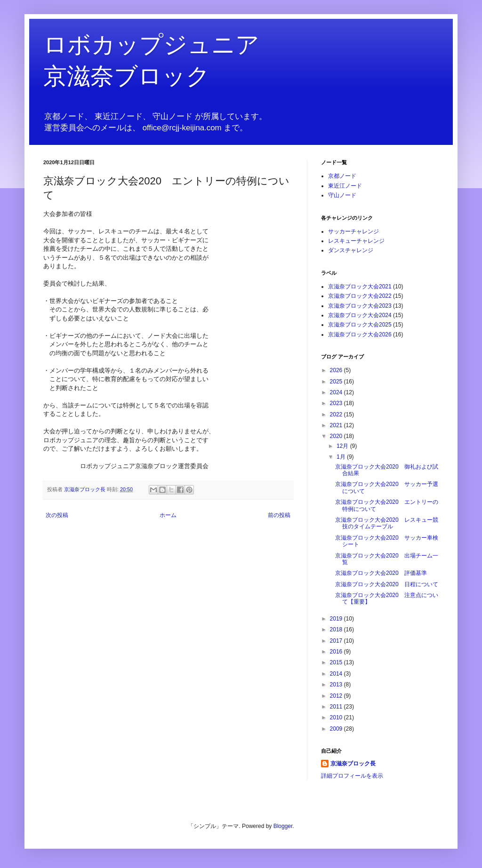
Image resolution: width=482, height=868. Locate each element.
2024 (337, 392)
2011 (337, 707)
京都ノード (342, 176)
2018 (337, 629)
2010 (337, 717)
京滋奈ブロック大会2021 (360, 287)
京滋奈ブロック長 (353, 764)
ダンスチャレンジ (351, 250)
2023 (337, 403)
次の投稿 (57, 515)
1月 (342, 457)
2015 (337, 662)
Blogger (283, 826)
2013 (337, 685)
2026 (337, 370)
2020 (337, 436)
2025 (337, 382)
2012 (337, 696)
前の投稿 (279, 515)
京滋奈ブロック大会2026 (360, 334)
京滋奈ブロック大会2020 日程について (387, 584)
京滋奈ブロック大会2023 (360, 306)
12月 (343, 446)
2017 (337, 641)
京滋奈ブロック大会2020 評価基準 (381, 573)
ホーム (168, 515)
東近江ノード (345, 186)
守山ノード (342, 195)
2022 (337, 414)
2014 (337, 674)
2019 (337, 619)
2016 (337, 652)
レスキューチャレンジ (356, 241)
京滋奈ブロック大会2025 (360, 325)
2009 (337, 729)
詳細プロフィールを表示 (352, 776)
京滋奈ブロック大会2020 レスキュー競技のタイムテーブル (387, 523)
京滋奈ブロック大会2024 (360, 315)
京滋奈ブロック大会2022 (360, 296)
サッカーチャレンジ (353, 231)
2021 (337, 425)
